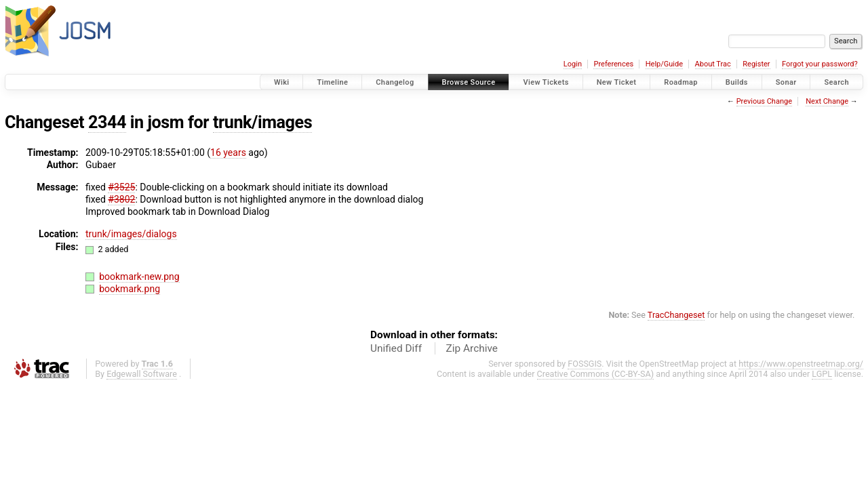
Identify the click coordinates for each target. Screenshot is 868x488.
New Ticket (617, 82)
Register (756, 64)
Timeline (332, 82)
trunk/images (262, 122)
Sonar (786, 82)
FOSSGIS (585, 364)
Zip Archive (472, 348)
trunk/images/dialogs (131, 234)
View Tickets (546, 82)
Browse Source (469, 82)
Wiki (282, 82)
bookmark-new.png (139, 277)
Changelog (395, 82)
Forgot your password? (820, 64)
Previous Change (764, 101)
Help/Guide (664, 64)
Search (836, 82)
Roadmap (681, 82)
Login (573, 64)
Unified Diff (396, 348)
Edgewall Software (142, 374)
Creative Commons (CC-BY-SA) (596, 374)
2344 (107, 122)
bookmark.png (130, 289)
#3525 (121, 187)
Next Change (827, 101)
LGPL (822, 374)
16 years (228, 152)
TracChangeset (676, 315)
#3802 (121, 199)
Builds (737, 82)
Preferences (613, 64)
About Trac (713, 64)
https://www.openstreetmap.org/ (801, 364)
